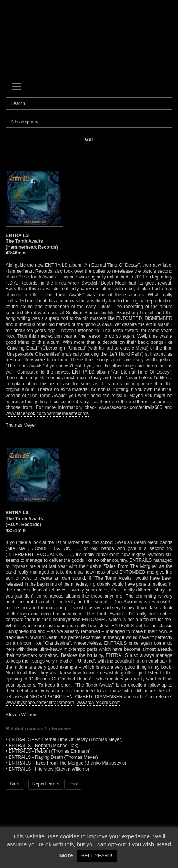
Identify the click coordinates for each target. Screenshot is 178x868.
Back (15, 784)
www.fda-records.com (99, 703)
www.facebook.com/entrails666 (131, 407)
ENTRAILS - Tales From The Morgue (46, 763)
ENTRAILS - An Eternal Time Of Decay (48, 739)
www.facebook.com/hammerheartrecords (47, 413)
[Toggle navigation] (16, 87)
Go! (89, 140)
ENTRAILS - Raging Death (36, 757)
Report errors (46, 784)
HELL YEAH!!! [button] (97, 856)
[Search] (89, 103)
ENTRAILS (20, 769)
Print (73, 784)
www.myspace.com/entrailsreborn (40, 703)
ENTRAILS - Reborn (30, 746)
